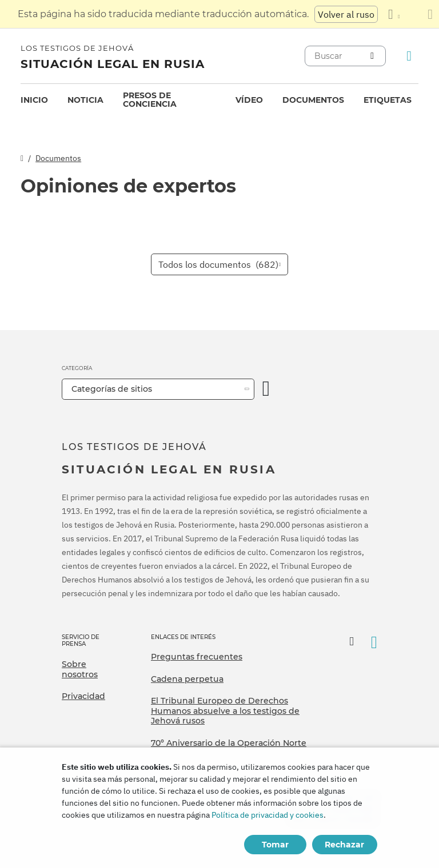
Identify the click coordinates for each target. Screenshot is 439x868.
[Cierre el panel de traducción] (430, 14)
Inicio (34, 100)
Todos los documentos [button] (218, 264)
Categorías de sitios (112, 389)
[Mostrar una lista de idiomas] (394, 14)
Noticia (85, 100)
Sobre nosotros (80, 669)
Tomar (275, 845)
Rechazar (344, 845)
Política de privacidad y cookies (268, 815)
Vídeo (249, 100)
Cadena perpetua (187, 679)
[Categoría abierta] (266, 389)
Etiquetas (388, 100)
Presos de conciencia (150, 100)
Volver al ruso (346, 14)
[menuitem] (34, 100)
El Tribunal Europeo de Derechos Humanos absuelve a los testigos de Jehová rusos (225, 711)
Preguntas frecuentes (197, 657)
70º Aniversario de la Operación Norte (229, 743)
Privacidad (83, 696)
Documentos (313, 100)
